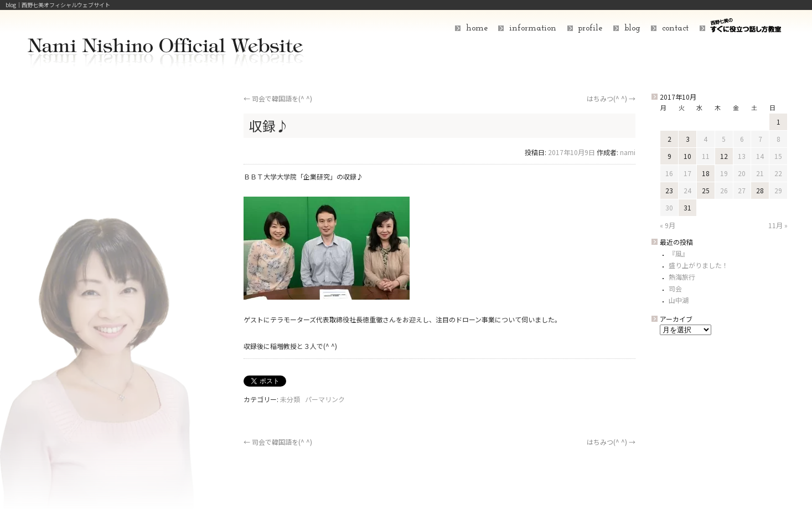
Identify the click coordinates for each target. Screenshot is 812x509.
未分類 (290, 399)
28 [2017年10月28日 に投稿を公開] (760, 190)
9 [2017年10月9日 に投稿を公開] (669, 156)
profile (590, 28)
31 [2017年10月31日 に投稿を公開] (687, 207)
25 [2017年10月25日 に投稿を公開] (706, 190)
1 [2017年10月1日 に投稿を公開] (779, 122)
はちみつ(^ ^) (611, 98)
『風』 (679, 253)
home (477, 28)
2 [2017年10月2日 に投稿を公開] (669, 139)
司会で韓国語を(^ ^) (278, 98)
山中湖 (679, 300)
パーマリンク (325, 399)
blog (632, 28)
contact (675, 28)
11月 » (778, 225)
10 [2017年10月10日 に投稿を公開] (687, 156)
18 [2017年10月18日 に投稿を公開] (706, 173)
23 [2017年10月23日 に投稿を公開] (669, 190)
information (533, 28)
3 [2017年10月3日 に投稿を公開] (688, 139)
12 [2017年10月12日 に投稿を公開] (724, 156)
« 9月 (668, 225)
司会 (675, 288)
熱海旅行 (682, 277)
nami (628, 152)
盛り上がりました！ (699, 265)
